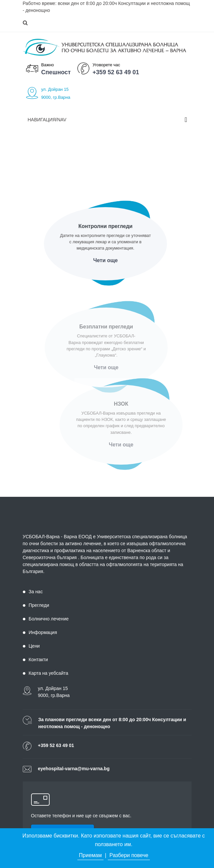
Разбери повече (129, 855)
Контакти (35, 660)
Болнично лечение (46, 619)
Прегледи (36, 605)
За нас (33, 592)
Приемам (90, 855)
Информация (40, 632)
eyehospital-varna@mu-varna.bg (74, 769)
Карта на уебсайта (46, 673)
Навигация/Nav (47, 120)
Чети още (104, 260)
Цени (31, 646)
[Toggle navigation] (186, 120)
